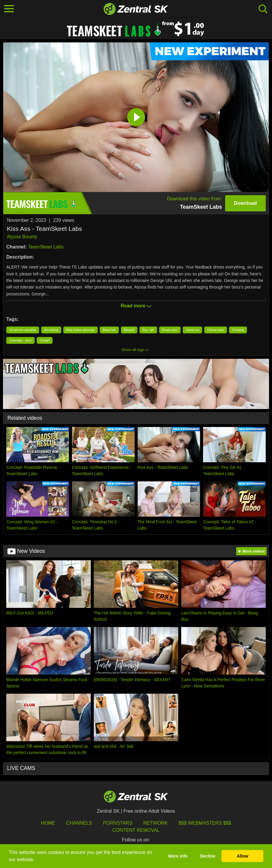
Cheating (238, 330)
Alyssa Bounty (22, 237)
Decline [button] (208, 856)
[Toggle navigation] (9, 9)
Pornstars (118, 823)
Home (48, 823)
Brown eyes (170, 330)
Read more (136, 306)
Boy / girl (148, 330)
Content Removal (136, 830)
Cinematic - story (20, 340)
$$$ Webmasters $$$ (205, 823)
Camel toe (193, 330)
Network (156, 823)
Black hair (109, 330)
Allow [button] (242, 856)
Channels (79, 823)
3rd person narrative (23, 330)
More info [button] (178, 856)
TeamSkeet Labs (46, 247)
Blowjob (129, 330)
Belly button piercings (80, 330)
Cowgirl (45, 340)
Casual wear (216, 330)
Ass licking (51, 330)
